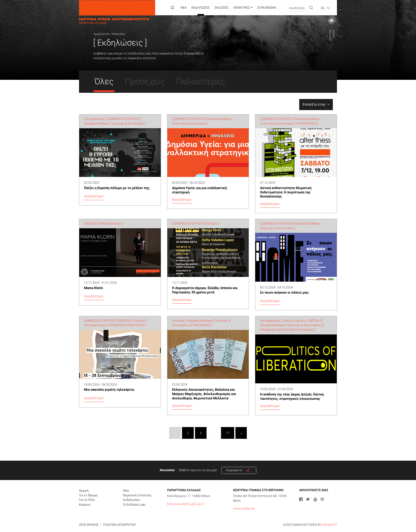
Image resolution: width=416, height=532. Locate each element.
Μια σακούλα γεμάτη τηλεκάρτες (109, 390)
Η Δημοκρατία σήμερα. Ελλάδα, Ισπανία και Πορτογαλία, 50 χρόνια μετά (205, 290)
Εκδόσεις (222, 8)
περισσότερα (94, 196)
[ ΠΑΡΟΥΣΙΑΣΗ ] (307, 124)
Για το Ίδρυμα (88, 495)
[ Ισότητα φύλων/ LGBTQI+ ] (302, 321)
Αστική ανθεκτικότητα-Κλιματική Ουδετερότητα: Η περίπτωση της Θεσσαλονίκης (286, 192)
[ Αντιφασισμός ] (95, 119)
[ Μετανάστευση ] (111, 224)
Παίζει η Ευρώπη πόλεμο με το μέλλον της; (117, 188)
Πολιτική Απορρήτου (119, 525)
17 (228, 433)
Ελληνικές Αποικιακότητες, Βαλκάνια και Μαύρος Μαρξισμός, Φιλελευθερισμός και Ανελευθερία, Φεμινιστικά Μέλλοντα (204, 394)
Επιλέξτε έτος (316, 104)
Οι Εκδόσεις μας (134, 505)
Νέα (184, 8)
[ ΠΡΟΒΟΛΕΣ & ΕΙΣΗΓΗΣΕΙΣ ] (127, 325)
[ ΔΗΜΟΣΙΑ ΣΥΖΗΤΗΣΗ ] (123, 119)
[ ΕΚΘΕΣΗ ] (91, 224)
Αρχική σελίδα (102, 34)
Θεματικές (242, 8)
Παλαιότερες (201, 82)
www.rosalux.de (244, 508)
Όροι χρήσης (89, 525)
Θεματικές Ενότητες (137, 495)
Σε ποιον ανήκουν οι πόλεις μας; (284, 292)
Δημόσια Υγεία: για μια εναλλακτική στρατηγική (199, 190)
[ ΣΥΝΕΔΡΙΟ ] (307, 330)
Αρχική (84, 491)
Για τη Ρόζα (87, 500)
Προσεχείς (145, 82)
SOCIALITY (330, 525)
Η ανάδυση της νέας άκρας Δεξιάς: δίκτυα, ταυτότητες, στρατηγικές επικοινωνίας (292, 397)
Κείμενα (85, 505)
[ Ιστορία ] (212, 224)
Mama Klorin (93, 288)
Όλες (104, 82)
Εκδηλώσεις (201, 8)
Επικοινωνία (267, 8)
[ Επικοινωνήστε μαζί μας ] (185, 504)
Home (172, 7)
